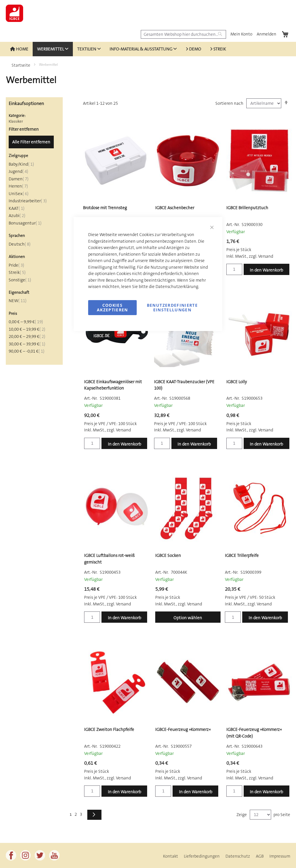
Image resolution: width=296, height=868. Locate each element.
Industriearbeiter (28, 201)
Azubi (17, 216)
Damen (19, 179)
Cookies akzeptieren (112, 307)
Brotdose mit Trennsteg (105, 208)
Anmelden (267, 34)
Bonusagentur (25, 223)
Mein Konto (241, 34)
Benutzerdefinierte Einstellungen (172, 307)
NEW (18, 301)
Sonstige (20, 280)
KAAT (17, 208)
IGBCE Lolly (237, 382)
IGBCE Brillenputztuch (247, 208)
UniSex (19, 194)
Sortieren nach (229, 103)
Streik (17, 272)
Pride (16, 265)
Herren (18, 186)
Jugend (18, 171)
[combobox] (183, 34)
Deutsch (20, 244)
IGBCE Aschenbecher (175, 208)
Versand (266, 256)
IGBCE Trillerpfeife (242, 555)
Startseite (21, 65)
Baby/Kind (21, 164)
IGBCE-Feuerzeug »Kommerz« (183, 729)
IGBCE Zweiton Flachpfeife (109, 729)
